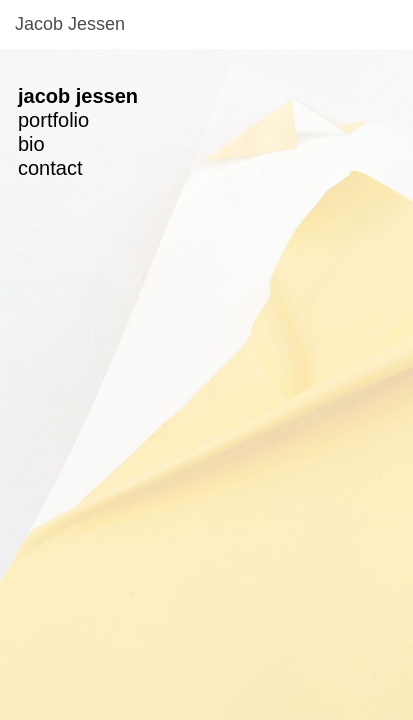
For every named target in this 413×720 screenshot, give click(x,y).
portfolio (53, 120)
